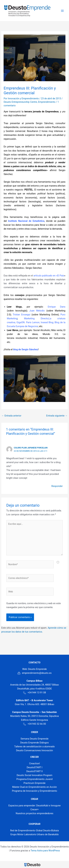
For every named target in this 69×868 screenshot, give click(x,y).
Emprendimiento (47, 102)
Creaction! (34, 763)
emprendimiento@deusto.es (35, 673)
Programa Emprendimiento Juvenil (34, 779)
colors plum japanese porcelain (31, 448)
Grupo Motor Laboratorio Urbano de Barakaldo (35, 834)
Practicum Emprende (34, 783)
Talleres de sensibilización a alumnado (34, 747)
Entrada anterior (11, 416)
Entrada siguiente (57, 416)
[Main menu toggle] (62, 11)
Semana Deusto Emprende (34, 739)
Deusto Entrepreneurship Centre (20, 102)
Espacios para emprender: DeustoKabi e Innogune (34, 806)
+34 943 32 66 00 (35, 724)
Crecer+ (35, 809)
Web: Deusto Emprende (35, 669)
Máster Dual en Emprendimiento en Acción (34, 787)
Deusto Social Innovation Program (34, 775)
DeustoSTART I (35, 767)
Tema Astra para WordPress (45, 851)
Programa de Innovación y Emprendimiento (34, 791)
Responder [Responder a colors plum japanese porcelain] (57, 486)
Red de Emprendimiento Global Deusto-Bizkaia (34, 830)
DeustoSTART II (34, 771)
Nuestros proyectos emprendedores (34, 813)
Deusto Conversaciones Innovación (34, 750)
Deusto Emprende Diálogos (34, 743)
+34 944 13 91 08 (35, 693)
